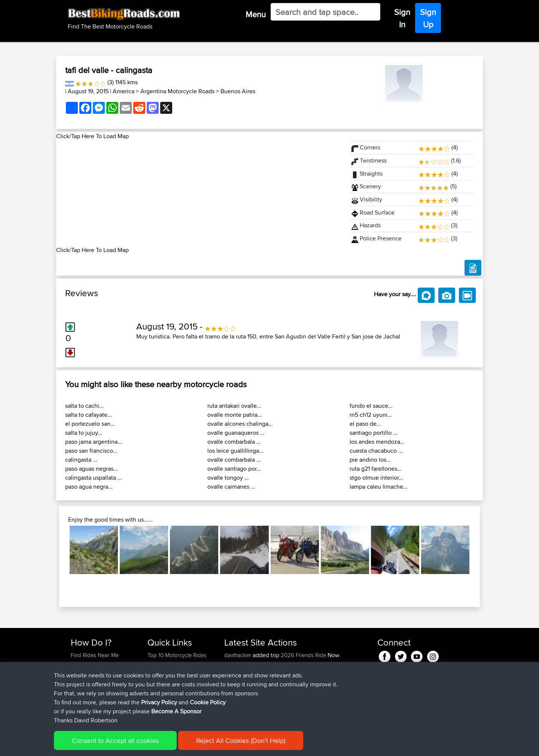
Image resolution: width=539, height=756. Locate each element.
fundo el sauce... (371, 406)
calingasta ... (81, 460)
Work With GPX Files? (97, 673)
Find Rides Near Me (95, 655)
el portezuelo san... (90, 424)
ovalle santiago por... (234, 469)
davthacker (238, 655)
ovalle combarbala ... (234, 442)
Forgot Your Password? (99, 682)
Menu (256, 14)
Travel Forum (163, 664)
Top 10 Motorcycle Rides (177, 655)
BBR (276, 664)
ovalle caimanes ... (231, 487)
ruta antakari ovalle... (234, 406)
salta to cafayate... (89, 415)
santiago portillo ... (374, 433)
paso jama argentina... (94, 442)
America (124, 91)
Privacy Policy (159, 732)
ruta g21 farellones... (376, 469)
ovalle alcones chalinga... (240, 424)
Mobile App (305, 673)
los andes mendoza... (377, 442)
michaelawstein (243, 691)
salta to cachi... (84, 406)
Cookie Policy (208, 732)
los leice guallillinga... (235, 451)
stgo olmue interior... (376, 478)
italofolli (234, 673)
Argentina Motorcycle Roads (177, 91)
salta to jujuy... (84, 433)
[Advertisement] (198, 193)
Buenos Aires (238, 91)
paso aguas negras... (92, 469)
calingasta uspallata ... (94, 478)
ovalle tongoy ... (228, 478)
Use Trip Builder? (92, 664)
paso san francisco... (91, 451)
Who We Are (163, 682)
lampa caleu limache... (379, 487)
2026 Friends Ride (303, 655)
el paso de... (365, 424)
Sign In (402, 18)
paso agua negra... (89, 487)
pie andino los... (370, 460)
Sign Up (428, 18)
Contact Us (161, 691)
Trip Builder (161, 673)
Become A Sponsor (95, 691)
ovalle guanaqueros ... (236, 433)
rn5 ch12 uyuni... (371, 415)
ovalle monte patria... (235, 415)
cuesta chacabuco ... (376, 451)
